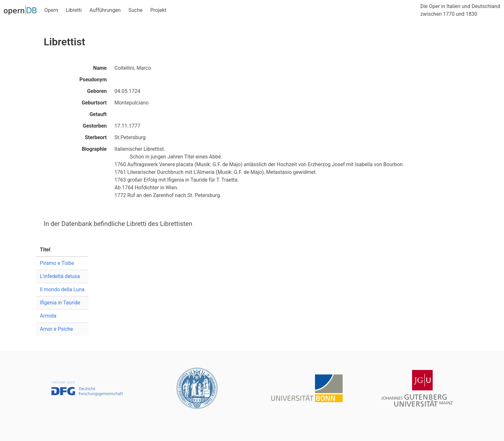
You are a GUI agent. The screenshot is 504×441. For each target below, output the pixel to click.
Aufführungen (105, 10)
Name (100, 68)
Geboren (97, 91)
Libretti (74, 10)
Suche (135, 10)
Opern (51, 10)
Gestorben (95, 126)
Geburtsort (94, 103)
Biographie (94, 149)
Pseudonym (93, 80)
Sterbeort (96, 137)
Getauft (98, 114)
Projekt (158, 10)
